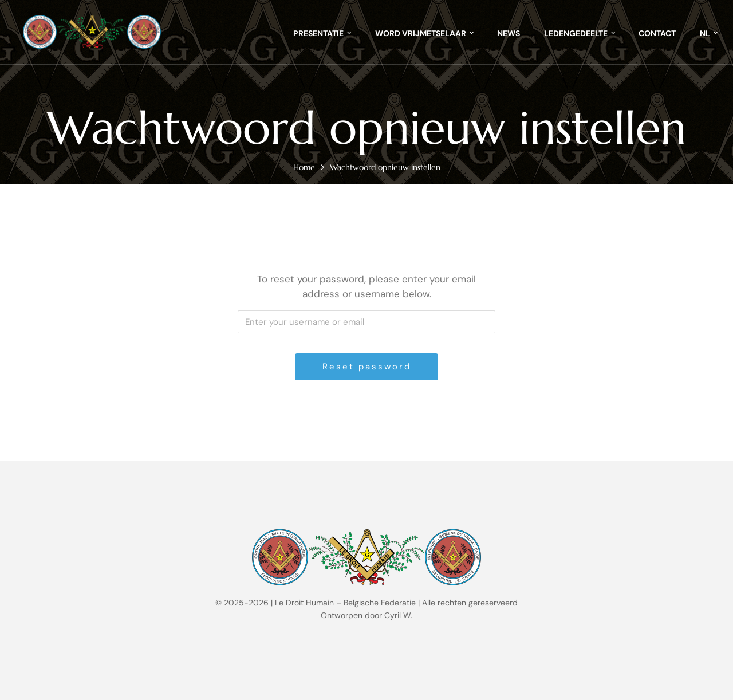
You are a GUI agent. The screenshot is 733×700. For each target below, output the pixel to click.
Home (304, 167)
